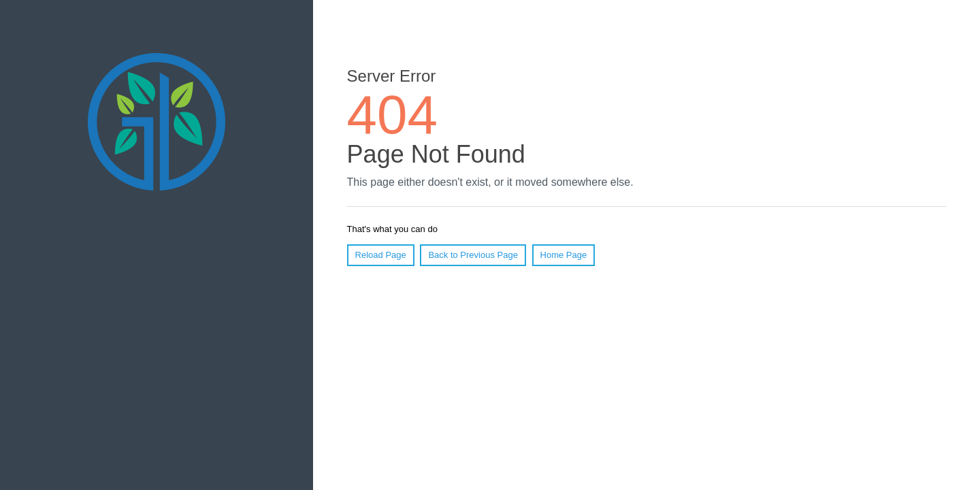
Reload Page (381, 255)
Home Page (564, 255)
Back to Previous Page (473, 255)
